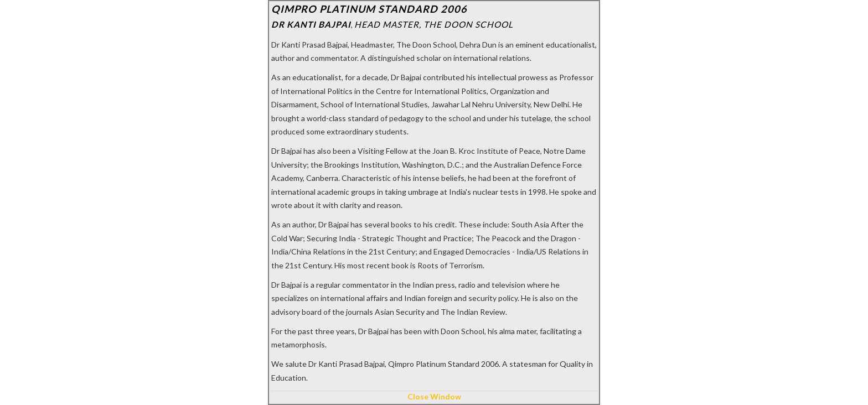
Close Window (434, 396)
